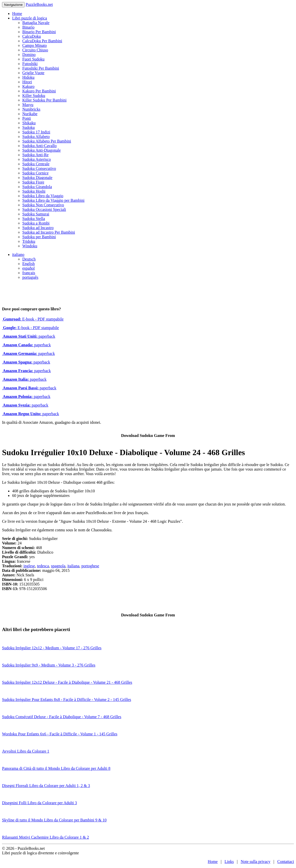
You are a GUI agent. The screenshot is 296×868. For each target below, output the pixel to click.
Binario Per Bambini (39, 32)
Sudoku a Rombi (36, 223)
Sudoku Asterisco (36, 159)
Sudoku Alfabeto (36, 137)
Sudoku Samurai (36, 214)
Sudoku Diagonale (37, 178)
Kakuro (28, 86)
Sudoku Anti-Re (35, 155)
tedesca (43, 566)
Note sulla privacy (256, 862)
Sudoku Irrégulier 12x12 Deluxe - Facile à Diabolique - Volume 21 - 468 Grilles (67, 682)
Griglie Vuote (33, 73)
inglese (29, 566)
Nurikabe (30, 114)
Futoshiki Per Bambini (41, 68)
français (29, 273)
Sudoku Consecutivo (39, 168)
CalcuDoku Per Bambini (42, 41)
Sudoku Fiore (33, 182)
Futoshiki (30, 64)
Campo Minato (34, 45)
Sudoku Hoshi (34, 191)
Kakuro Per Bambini (39, 91)
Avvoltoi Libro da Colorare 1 (26, 751)
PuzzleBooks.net (39, 4)
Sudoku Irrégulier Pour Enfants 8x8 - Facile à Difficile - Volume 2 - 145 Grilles (67, 700)
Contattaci (286, 862)
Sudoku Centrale (36, 164)
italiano (18, 255)
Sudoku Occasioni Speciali (44, 209)
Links (229, 862)
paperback (29, 336)
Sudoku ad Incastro (38, 228)
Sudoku (29, 127)
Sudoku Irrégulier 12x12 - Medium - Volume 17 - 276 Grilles (52, 648)
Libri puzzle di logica (30, 18)
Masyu (28, 105)
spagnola (58, 566)
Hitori (27, 82)
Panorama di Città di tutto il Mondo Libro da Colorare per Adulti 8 (56, 768)
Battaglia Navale (36, 23)
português (30, 277)
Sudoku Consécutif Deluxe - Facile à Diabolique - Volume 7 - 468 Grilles (62, 717)
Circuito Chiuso (35, 50)
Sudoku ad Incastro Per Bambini (49, 232)
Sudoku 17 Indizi (36, 132)
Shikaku (29, 123)
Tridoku (29, 241)
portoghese (90, 566)
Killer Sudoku (34, 96)
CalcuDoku (32, 36)
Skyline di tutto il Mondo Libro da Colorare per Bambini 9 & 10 (54, 820)
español (29, 268)
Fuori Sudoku (33, 59)
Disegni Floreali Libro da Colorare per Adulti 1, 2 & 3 (46, 786)
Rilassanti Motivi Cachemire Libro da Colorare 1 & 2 (45, 837)
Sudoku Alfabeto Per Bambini (47, 141)
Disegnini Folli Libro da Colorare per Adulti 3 (40, 803)
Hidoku (28, 77)
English (29, 264)
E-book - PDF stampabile (33, 319)
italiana (73, 566)
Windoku (30, 246)
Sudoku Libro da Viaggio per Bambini (53, 200)
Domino (29, 55)
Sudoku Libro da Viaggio (43, 196)
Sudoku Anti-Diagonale (42, 150)
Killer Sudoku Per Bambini (44, 100)
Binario (28, 27)
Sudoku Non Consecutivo (43, 205)
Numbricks (31, 109)
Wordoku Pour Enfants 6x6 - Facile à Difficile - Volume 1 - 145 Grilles (60, 734)
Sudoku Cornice (35, 173)
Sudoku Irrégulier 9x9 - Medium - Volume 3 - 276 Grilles (49, 665)
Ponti (27, 118)
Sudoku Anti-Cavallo (40, 146)
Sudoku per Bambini (39, 237)
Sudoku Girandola (37, 187)
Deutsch (29, 259)
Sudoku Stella (34, 219)
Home (17, 14)
